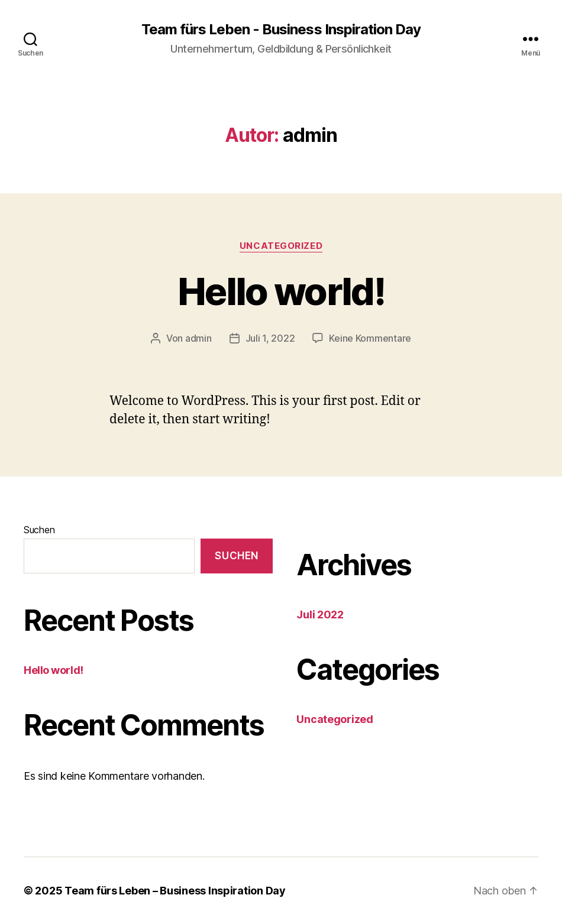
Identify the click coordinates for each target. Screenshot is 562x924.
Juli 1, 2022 (270, 338)
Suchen (39, 530)
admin (198, 338)
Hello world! (281, 291)
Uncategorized (281, 246)
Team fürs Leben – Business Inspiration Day (175, 891)
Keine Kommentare (370, 338)
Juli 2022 (320, 615)
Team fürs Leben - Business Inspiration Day (281, 30)
